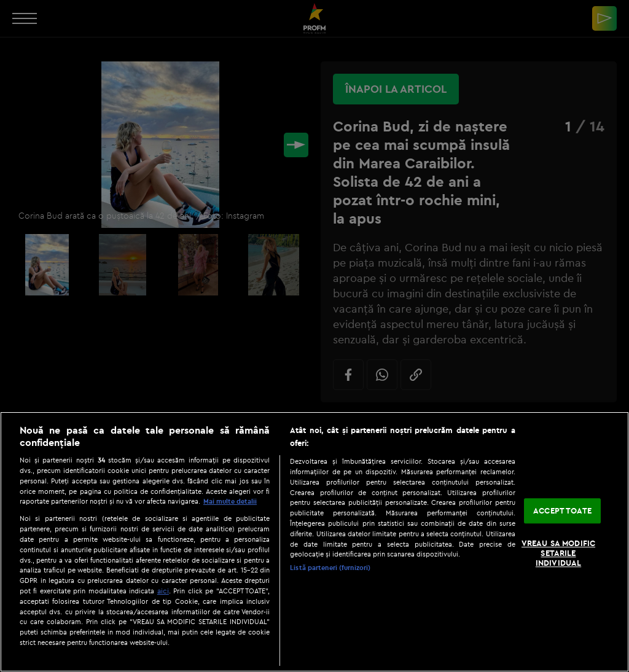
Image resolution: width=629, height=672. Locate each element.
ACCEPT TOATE (562, 510)
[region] (314, 542)
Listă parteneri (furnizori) (330, 568)
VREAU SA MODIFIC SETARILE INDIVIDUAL (558, 553)
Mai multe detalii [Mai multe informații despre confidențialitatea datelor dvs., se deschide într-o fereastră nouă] (230, 501)
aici (163, 591)
